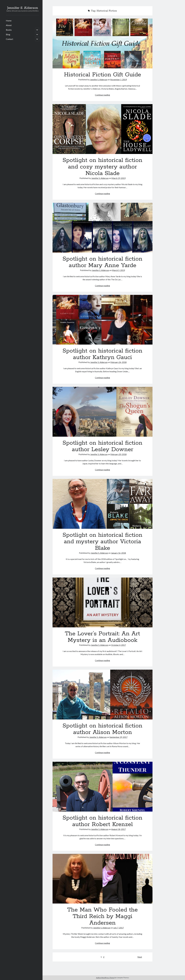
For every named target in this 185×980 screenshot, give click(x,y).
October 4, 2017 (118, 645)
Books (9, 30)
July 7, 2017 (119, 928)
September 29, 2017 (119, 737)
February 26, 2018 (119, 362)
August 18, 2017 (118, 829)
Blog (8, 34)
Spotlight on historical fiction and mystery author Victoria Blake (103, 504)
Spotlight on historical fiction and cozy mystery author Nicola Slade (103, 129)
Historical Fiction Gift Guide (103, 43)
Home (9, 21)
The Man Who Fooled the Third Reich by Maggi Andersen (103, 879)
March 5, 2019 (118, 270)
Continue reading (102, 95)
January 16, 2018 (118, 553)
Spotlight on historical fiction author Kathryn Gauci (103, 320)
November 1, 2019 (119, 79)
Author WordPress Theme (105, 978)
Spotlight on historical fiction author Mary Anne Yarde (103, 228)
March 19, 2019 (119, 178)
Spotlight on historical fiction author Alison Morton (103, 695)
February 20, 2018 (119, 454)
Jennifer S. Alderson (23, 8)
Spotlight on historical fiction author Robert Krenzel (103, 787)
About (9, 25)
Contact (10, 39)
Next (140, 957)
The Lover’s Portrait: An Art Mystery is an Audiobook (103, 602)
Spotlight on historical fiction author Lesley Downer (103, 412)
